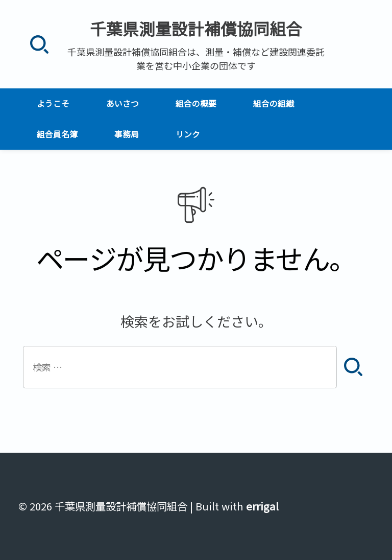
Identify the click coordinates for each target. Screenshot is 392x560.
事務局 (127, 134)
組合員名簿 (57, 134)
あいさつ (122, 103)
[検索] (39, 44)
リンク (188, 134)
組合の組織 (274, 103)
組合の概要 (196, 103)
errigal (262, 506)
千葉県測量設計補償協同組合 (196, 28)
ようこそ (53, 103)
